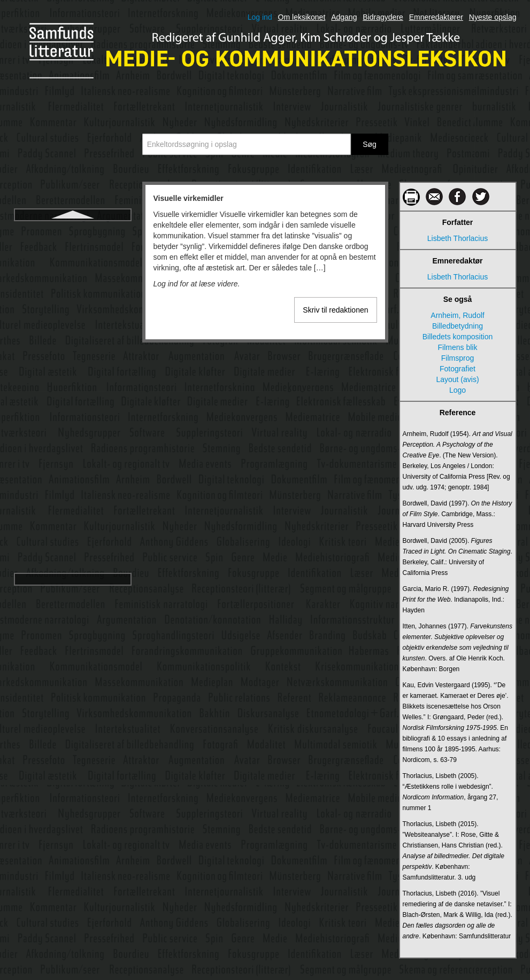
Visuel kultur (72, 274)
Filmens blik (458, 347)
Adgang (344, 17)
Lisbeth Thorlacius (458, 238)
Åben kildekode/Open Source (72, 563)
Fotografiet (458, 369)
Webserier (73, 370)
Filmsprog (458, 358)
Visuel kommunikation (73, 255)
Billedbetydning (458, 326)
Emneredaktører (436, 17)
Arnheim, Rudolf (457, 315)
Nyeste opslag (493, 17)
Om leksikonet (302, 17)
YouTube (72, 505)
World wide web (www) (72, 447)
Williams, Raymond (73, 428)
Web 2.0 (73, 332)
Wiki (72, 409)
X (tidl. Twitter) (72, 486)
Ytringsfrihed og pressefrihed (72, 524)
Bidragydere (383, 17)
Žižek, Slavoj (72, 543)
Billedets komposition (458, 337)
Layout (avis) (457, 379)
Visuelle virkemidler (72, 293)
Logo (458, 390)
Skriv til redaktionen (335, 310)
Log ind (260, 17)
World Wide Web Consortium (73, 466)
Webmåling (73, 351)
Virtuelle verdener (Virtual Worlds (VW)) (72, 230)
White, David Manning (72, 390)
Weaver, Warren (72, 313)
